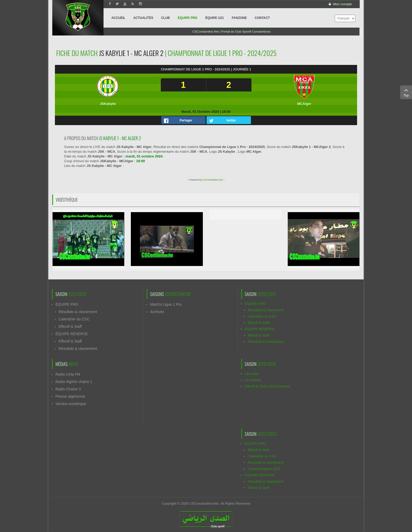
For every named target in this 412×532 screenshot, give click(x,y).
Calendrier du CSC (74, 319)
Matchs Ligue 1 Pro (166, 304)
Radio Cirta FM (68, 374)
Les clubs (252, 374)
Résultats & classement (78, 312)
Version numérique (71, 404)
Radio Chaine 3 (68, 389)
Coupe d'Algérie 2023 (264, 469)
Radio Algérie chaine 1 (74, 382)
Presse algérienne (70, 396)
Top (406, 92)
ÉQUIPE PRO (67, 304)
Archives (157, 312)
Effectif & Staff (70, 326)
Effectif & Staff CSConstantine (267, 386)
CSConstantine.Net (212, 180)
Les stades (253, 380)
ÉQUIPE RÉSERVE (72, 334)
